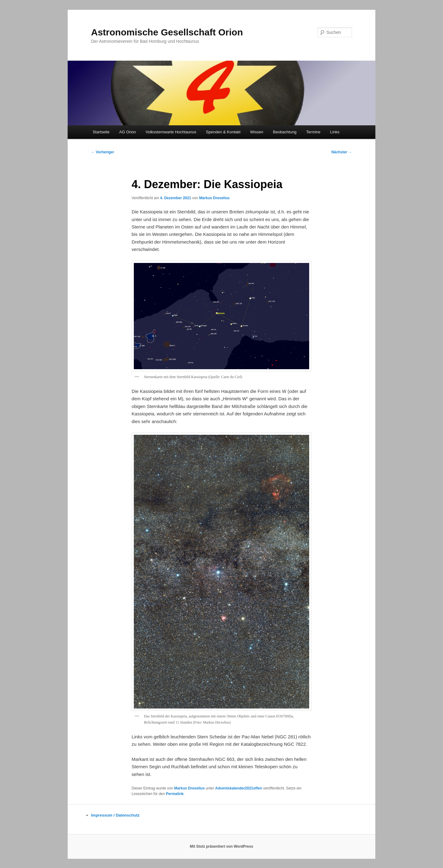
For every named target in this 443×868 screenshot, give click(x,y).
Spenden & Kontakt (223, 132)
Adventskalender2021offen (239, 788)
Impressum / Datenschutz (115, 815)
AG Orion (128, 132)
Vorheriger (103, 152)
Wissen (257, 132)
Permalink (175, 794)
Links (335, 132)
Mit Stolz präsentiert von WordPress (221, 846)
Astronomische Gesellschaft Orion (167, 32)
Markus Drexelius (214, 198)
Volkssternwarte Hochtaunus (171, 132)
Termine (313, 132)
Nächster (342, 152)
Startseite (101, 132)
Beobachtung (285, 132)
